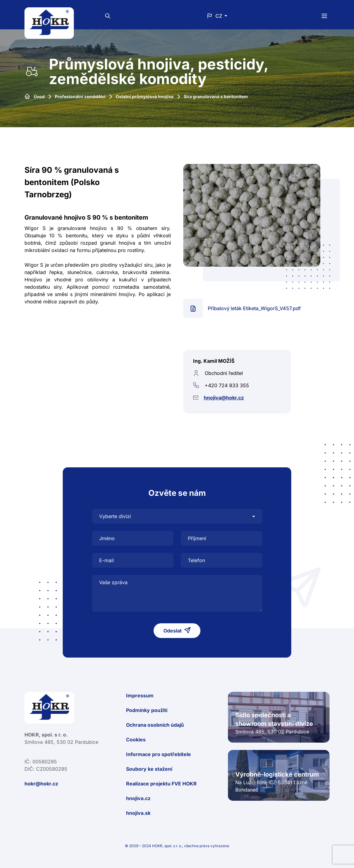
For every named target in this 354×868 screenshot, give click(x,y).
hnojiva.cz (138, 798)
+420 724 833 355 (227, 385)
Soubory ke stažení (149, 769)
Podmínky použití (147, 710)
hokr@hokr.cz (41, 784)
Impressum (140, 696)
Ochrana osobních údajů (155, 725)
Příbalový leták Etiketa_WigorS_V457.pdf (254, 308)
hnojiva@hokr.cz (224, 398)
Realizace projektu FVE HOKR (161, 784)
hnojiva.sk (138, 813)
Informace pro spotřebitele (158, 754)
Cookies (136, 740)
